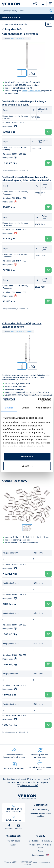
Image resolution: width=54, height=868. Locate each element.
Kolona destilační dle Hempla (20, 34)
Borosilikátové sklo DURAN (21, 331)
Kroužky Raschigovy (14, 481)
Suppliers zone (41, 855)
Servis (41, 851)
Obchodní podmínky (40, 810)
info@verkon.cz (13, 820)
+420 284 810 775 (14, 809)
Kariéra (13, 845)
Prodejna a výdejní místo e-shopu (40, 846)
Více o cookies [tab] (43, 408)
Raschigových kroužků (31, 91)
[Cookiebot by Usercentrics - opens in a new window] (38, 400)
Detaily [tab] (25, 408)
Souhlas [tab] (9, 408)
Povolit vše (27, 456)
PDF (49, 24)
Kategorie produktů (27, 17)
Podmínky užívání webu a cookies (41, 815)
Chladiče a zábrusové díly (15, 24)
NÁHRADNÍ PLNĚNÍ (27, 786)
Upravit (27, 466)
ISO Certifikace (13, 841)
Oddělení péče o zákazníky (41, 841)
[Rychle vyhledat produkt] (25, 11)
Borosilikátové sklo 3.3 (20, 38)
